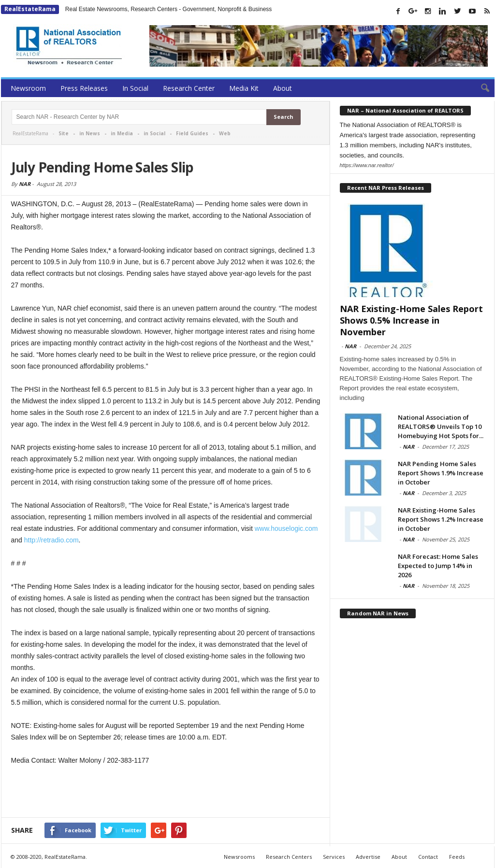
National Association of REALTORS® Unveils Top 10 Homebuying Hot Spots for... (441, 427)
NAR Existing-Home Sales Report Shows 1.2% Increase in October (441, 519)
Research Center (189, 88)
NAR (25, 184)
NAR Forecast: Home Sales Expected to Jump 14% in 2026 (438, 566)
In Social (135, 88)
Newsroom (28, 88)
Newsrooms (239, 857)
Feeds (457, 857)
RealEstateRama (30, 9)
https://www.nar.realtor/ (367, 165)
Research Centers (289, 857)
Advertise (368, 857)
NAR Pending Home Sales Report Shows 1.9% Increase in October (441, 473)
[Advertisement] (166, 792)
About (283, 88)
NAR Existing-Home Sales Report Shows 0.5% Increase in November (411, 320)
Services (334, 857)
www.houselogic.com (286, 528)
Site (64, 133)
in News (90, 133)
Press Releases (84, 88)
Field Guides (192, 133)
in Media (122, 133)
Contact (428, 857)
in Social (154, 133)
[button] (480, 88)
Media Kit (244, 88)
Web (225, 133)
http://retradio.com (51, 540)
